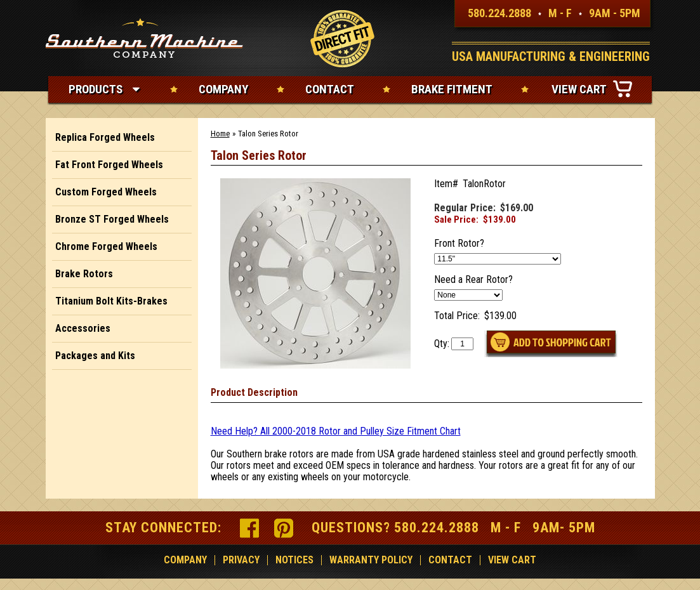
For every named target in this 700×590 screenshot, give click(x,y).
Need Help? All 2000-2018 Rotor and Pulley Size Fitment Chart (336, 431)
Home (220, 134)
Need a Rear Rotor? (473, 280)
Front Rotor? (459, 244)
